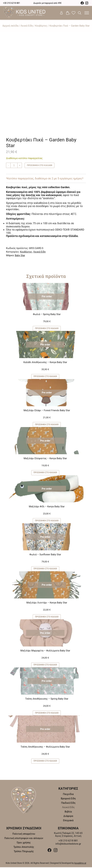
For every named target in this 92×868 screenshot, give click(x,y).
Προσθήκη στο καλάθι (40, 165)
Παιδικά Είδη (68, 804)
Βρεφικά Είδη (68, 799)
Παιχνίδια (68, 795)
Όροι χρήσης (24, 843)
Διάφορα (68, 817)
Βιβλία (68, 812)
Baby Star (20, 255)
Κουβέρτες (41, 26)
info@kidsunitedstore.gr (68, 845)
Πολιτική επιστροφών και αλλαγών (24, 839)
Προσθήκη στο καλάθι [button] (47, 329)
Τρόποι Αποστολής (24, 848)
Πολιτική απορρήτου (24, 835)
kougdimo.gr (80, 864)
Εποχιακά (68, 821)
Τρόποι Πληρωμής (24, 852)
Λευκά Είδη (27, 26)
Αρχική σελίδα (10, 26)
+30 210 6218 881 (12, 3)
